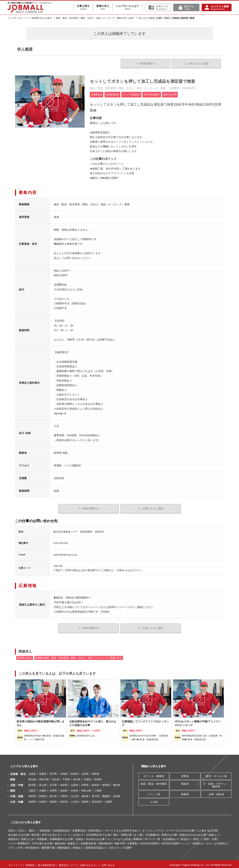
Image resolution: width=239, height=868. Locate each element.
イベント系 (154, 792)
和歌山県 (86, 789)
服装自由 (60, 842)
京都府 (43, 789)
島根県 (43, 794)
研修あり (78, 846)
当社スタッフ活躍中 (120, 846)
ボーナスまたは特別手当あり (123, 829)
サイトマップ (15, 863)
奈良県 (74, 789)
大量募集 (132, 842)
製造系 (185, 782)
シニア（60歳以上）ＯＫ (197, 842)
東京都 (32, 778)
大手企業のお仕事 (42, 842)
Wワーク (150, 837)
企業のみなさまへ (89, 863)
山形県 (85, 772)
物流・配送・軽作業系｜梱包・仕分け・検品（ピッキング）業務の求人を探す (95, 18)
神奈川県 (44, 778)
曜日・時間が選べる (125, 833)
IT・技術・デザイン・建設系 (216, 783)
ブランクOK (15, 846)
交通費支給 (79, 829)
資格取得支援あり (96, 846)
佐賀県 (43, 800)
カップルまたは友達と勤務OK (125, 837)
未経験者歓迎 (88, 842)
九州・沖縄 (17, 800)
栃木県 (77, 778)
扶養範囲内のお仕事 (61, 837)
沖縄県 (108, 800)
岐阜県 (96, 783)
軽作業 (35, 833)
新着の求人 (103, 7)
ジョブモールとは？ (128, 7)
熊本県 (64, 800)
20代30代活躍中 (149, 842)
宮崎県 (85, 800)
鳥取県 (32, 794)
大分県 (74, 800)
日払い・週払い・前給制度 (34, 829)
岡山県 (53, 794)
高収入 (12, 829)
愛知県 (117, 783)
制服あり (73, 842)
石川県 (53, 783)
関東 (13, 778)
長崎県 (53, 800)
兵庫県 (53, 789)
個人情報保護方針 (47, 863)
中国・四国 (17, 794)
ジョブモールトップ (18, 18)
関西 (13, 789)
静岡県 (106, 783)
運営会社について (68, 863)
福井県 (64, 783)
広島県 (64, 794)
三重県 (98, 789)
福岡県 (32, 800)
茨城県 (87, 778)
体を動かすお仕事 (19, 833)
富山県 (43, 783)
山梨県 (74, 783)
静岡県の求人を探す (42, 18)
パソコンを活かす (73, 833)
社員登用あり (95, 829)
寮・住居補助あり (168, 837)
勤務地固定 (64, 846)
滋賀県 (64, 789)
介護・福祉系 (216, 792)
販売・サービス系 (216, 774)
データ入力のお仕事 (182, 829)
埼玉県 (56, 778)
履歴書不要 (48, 846)
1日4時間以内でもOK (98, 833)
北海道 (32, 772)
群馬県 (98, 778)
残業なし (214, 833)
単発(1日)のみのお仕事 (193, 833)
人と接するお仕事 (207, 829)
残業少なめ (28, 837)
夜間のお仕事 (169, 833)
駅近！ (198, 837)
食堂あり (186, 837)
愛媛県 (106, 794)
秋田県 (74, 772)
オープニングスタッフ (155, 829)
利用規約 (30, 863)
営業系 (185, 774)
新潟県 (32, 783)
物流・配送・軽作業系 (154, 782)
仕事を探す (83, 7)
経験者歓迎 (105, 842)
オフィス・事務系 (154, 774)
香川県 (96, 794)
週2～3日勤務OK (149, 833)
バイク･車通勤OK (19, 842)
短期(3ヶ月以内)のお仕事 (90, 837)
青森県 (43, 772)
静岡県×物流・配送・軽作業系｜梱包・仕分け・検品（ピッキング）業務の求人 (79, 656)
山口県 (74, 794)
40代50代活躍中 (170, 842)
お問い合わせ (108, 863)
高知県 (117, 794)
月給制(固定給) (61, 829)
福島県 (96, 772)
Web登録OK (32, 846)
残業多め (13, 837)
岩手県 (53, 772)
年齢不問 (119, 842)
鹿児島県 (97, 800)
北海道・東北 (18, 772)
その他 (154, 800)
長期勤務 (42, 837)
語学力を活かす (51, 833)
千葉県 (66, 778)
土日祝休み (220, 842)
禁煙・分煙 (210, 837)
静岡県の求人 (25, 656)
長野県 (85, 783)
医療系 (185, 792)
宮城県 (64, 772)
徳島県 (85, 794)
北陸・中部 (17, 783)
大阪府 (32, 789)
